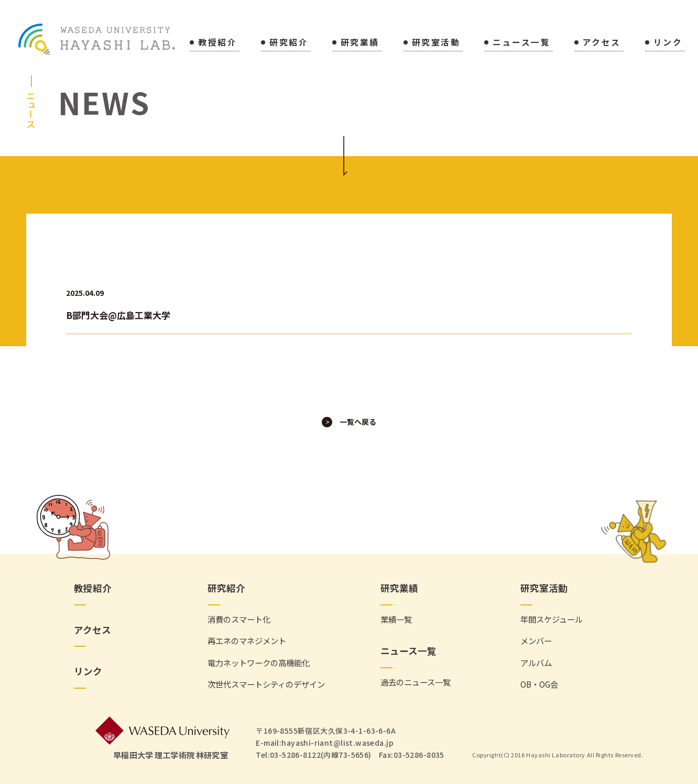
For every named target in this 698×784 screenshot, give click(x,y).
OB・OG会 (539, 685)
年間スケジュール (552, 619)
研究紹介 (289, 43)
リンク (668, 43)
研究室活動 (436, 43)
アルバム (536, 663)
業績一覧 (396, 619)
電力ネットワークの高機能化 (259, 663)
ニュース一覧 (521, 43)
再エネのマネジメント (247, 641)
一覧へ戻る (358, 422)
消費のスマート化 (239, 619)
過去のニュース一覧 (416, 682)
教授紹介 (217, 43)
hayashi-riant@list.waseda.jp (337, 743)
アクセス (602, 43)
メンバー (536, 641)
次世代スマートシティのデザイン (266, 685)
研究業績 (360, 43)
